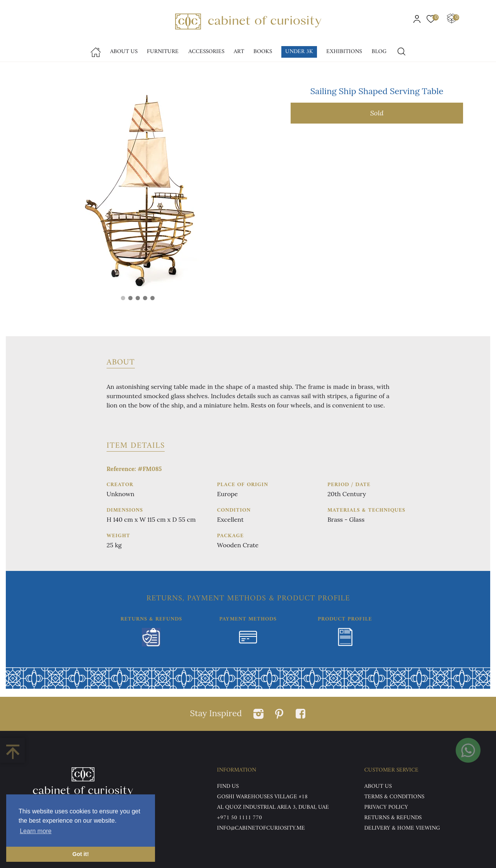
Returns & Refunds (393, 818)
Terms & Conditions (394, 797)
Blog (379, 52)
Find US (228, 786)
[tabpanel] (138, 189)
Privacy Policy (386, 807)
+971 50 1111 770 (239, 818)
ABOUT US (378, 786)
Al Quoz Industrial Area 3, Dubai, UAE (273, 807)
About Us (124, 52)
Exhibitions (344, 52)
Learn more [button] (36, 831)
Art (239, 52)
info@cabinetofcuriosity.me (261, 828)
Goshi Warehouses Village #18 (262, 797)
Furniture (163, 52)
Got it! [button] (81, 854)
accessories (206, 52)
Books (263, 52)
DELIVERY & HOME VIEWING (402, 828)
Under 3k (299, 52)
